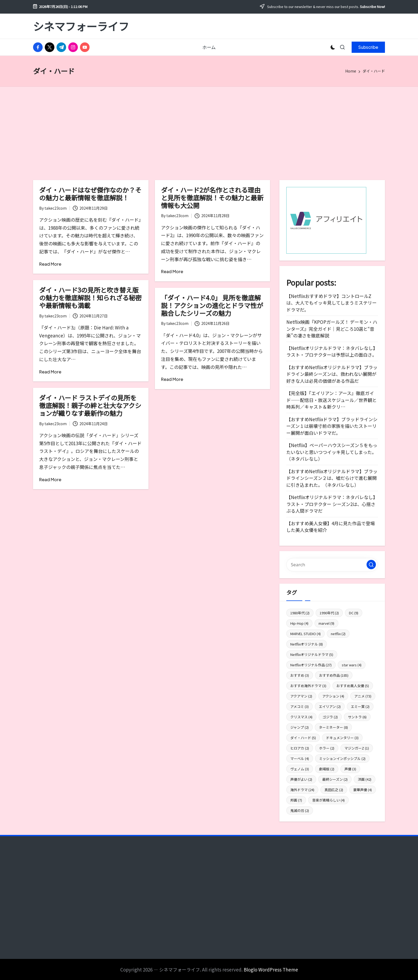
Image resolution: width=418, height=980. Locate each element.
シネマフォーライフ (81, 26)
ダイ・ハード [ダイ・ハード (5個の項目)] (303, 738)
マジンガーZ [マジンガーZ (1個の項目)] (357, 748)
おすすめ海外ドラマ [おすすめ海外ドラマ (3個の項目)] (308, 686)
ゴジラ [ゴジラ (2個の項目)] (330, 717)
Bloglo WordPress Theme (271, 969)
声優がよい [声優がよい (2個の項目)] (301, 779)
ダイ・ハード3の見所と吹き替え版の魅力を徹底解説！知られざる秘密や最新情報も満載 (90, 298)
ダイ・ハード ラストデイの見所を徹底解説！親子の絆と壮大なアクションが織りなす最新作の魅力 (90, 405)
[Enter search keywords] (332, 565)
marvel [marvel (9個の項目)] (326, 623)
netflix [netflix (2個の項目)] (338, 634)
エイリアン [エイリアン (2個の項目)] (330, 706)
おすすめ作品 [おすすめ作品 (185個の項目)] (334, 675)
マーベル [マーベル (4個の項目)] (300, 758)
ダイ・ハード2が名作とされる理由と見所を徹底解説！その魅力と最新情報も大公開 (212, 198)
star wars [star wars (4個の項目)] (352, 665)
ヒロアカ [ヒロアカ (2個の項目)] (300, 748)
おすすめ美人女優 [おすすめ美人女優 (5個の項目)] (353, 686)
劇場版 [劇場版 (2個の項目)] (327, 769)
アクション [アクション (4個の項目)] (333, 696)
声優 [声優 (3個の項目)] (350, 769)
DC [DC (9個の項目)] (354, 613)
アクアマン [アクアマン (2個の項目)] (301, 696)
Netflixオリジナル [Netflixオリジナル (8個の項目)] (307, 644)
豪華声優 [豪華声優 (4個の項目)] (363, 790)
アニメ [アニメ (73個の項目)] (363, 696)
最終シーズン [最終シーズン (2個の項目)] (335, 779)
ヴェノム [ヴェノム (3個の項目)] (300, 769)
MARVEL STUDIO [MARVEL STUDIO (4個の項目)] (306, 634)
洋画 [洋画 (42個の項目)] (365, 779)
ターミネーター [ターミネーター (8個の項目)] (333, 727)
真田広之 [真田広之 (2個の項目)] (334, 790)
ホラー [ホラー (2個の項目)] (327, 748)
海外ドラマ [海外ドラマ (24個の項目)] (302, 790)
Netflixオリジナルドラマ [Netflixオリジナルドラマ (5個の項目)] (312, 654)
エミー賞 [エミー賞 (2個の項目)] (360, 706)
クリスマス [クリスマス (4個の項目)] (301, 717)
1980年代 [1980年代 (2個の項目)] (300, 613)
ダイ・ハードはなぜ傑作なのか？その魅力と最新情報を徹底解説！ (90, 194)
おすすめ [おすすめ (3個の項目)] (300, 675)
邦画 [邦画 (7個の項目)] (296, 800)
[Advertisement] (209, 127)
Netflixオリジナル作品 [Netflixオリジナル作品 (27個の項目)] (311, 665)
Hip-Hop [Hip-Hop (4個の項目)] (299, 623)
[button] (368, 47)
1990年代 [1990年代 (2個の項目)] (329, 613)
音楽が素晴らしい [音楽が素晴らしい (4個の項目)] (328, 800)
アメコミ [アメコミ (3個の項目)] (300, 706)
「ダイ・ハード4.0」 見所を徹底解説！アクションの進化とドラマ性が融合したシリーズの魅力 (212, 305)
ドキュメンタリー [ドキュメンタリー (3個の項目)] (342, 738)
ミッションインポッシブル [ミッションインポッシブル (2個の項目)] (342, 758)
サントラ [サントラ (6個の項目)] (357, 717)
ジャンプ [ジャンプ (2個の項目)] (300, 727)
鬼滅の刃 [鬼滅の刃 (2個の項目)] (300, 810)
